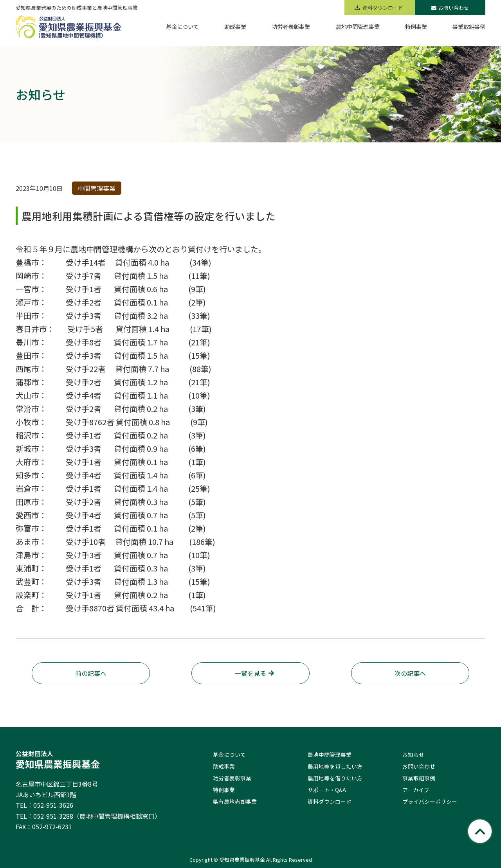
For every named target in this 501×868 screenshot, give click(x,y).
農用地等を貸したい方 (335, 766)
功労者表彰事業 (232, 778)
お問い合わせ (450, 8)
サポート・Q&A (327, 790)
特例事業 (224, 790)
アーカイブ (416, 790)
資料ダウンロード (330, 802)
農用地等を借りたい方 (335, 778)
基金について (229, 755)
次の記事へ (410, 673)
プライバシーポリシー (430, 802)
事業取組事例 (419, 778)
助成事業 (224, 766)
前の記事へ (91, 673)
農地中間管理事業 (330, 755)
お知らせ (413, 755)
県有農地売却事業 (235, 802)
